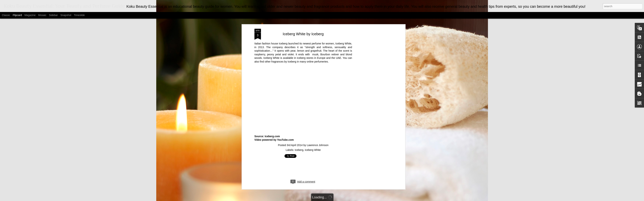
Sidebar (53, 15)
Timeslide (79, 15)
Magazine (30, 15)
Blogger (347, 199)
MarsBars (327, 199)
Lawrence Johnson (318, 24)
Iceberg (299, 29)
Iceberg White (313, 29)
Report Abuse (358, 199)
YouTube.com (285, 19)
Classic (6, 15)
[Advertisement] (303, 49)
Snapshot (66, 15)
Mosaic (42, 15)
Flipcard (17, 15)
